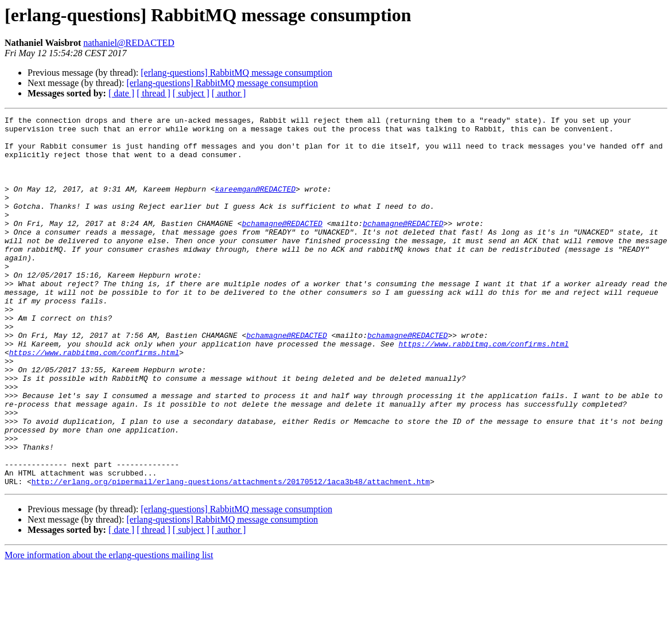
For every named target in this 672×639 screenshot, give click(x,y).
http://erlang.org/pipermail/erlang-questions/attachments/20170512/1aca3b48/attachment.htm (231, 555)
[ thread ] (154, 93)
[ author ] (229, 93)
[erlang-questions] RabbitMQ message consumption (236, 73)
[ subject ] (191, 93)
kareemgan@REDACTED (255, 204)
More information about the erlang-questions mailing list (109, 629)
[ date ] (121, 93)
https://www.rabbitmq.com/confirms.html (483, 390)
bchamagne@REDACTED (282, 246)
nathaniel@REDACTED (129, 43)
